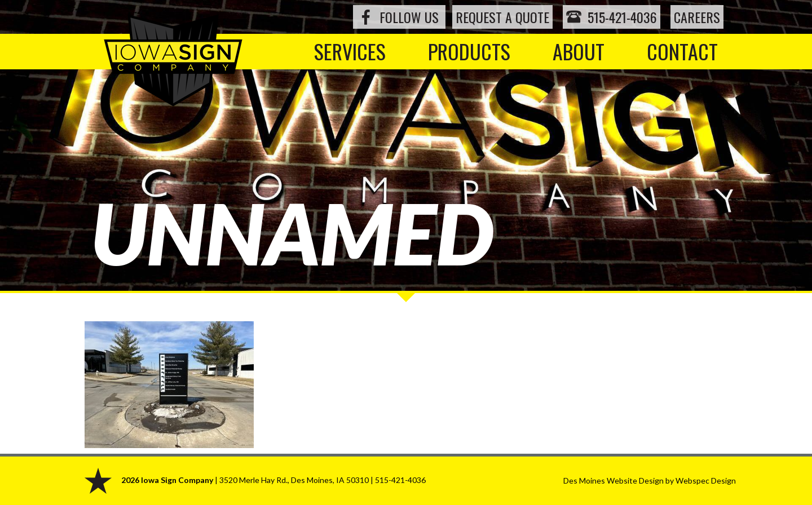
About (579, 51)
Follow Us (409, 17)
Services (350, 51)
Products (469, 51)
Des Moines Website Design (614, 480)
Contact (682, 51)
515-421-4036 (612, 17)
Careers (697, 17)
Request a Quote (502, 17)
